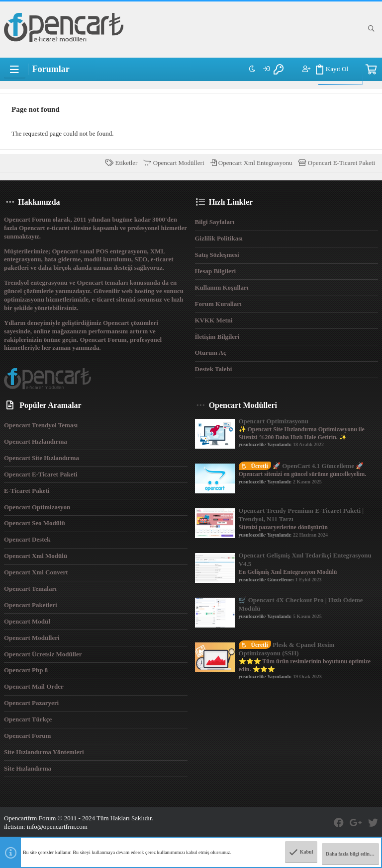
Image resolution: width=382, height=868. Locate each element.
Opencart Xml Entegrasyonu (251, 163)
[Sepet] (371, 70)
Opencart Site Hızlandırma (42, 458)
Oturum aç (211, 353)
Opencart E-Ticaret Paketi (337, 163)
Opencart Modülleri (174, 163)
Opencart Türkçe (28, 719)
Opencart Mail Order (34, 686)
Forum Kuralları (218, 304)
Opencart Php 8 (26, 670)
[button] (15, 70)
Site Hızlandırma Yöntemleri (44, 752)
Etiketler (121, 163)
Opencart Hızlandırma (36, 441)
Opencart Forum (27, 736)
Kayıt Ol (325, 70)
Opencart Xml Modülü (36, 556)
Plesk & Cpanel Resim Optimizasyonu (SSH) (287, 649)
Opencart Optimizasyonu (274, 421)
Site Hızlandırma (28, 768)
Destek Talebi (214, 369)
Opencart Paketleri (31, 605)
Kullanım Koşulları (222, 287)
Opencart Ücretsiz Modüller (43, 654)
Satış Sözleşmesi (217, 255)
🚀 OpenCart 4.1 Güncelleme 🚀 (301, 466)
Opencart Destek (27, 539)
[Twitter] (373, 823)
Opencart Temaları (30, 589)
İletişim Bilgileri (217, 337)
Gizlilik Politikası (219, 238)
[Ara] (371, 29)
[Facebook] (339, 823)
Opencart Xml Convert (36, 572)
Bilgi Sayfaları (215, 222)
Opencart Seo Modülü (35, 523)
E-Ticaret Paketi (27, 491)
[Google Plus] (356, 823)
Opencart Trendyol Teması (41, 425)
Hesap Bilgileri (216, 271)
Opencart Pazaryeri (31, 703)
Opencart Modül (27, 621)
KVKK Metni (214, 320)
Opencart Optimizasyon (37, 507)
